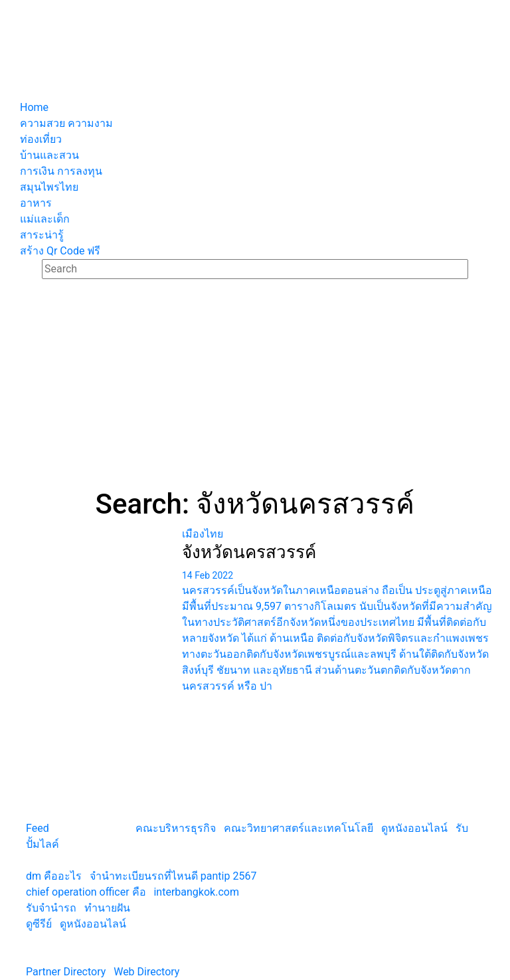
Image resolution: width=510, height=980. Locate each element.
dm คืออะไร (54, 876)
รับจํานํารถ (51, 908)
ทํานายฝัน (107, 908)
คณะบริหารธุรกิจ (176, 828)
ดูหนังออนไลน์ (414, 828)
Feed (38, 828)
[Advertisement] (255, 388)
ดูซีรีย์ (39, 924)
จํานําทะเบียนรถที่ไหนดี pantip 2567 (173, 876)
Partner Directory (66, 972)
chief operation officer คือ (86, 892)
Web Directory (146, 972)
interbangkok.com (196, 892)
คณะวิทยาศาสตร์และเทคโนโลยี (298, 828)
